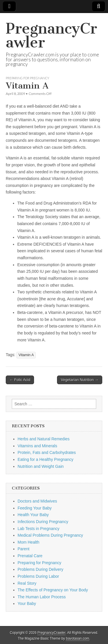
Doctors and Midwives (37, 501)
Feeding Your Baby (35, 508)
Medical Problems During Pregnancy (50, 535)
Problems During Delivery (40, 569)
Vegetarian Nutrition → (80, 380)
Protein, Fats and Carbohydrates (47, 452)
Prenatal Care (30, 556)
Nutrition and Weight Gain (41, 466)
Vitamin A (26, 355)
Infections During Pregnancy (43, 522)
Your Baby (27, 603)
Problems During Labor (38, 576)
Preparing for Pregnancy (28, 78)
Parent (23, 549)
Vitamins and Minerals (37, 446)
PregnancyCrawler (51, 35)
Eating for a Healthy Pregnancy (46, 459)
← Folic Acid (20, 380)
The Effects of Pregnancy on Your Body (53, 590)
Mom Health (28, 542)
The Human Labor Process (42, 597)
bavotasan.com (78, 639)
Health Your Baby (33, 515)
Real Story (27, 583)
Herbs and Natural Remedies (44, 439)
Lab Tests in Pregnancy (38, 529)
